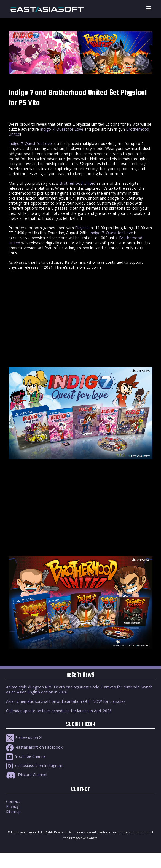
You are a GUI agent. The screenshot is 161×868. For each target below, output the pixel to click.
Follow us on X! (24, 738)
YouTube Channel (26, 756)
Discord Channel (27, 775)
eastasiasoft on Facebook (34, 747)
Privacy (12, 806)
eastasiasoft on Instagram (34, 765)
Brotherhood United (77, 183)
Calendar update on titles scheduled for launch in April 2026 (59, 711)
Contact (13, 801)
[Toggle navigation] (149, 9)
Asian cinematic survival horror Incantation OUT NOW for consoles (66, 701)
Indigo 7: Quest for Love (62, 129)
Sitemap (13, 812)
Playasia (82, 228)
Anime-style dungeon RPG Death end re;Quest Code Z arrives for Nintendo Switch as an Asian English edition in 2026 (79, 689)
